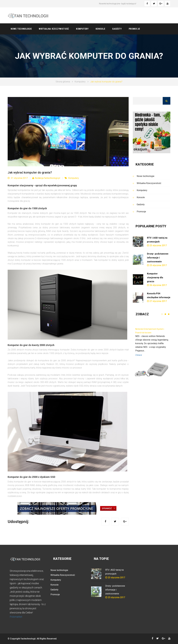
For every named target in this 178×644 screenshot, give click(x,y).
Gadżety (117, 29)
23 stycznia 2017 (157, 245)
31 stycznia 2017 (18, 178)
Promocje (134, 29)
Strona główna (63, 82)
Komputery (82, 29)
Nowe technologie (21, 29)
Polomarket (16, 617)
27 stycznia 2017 (157, 301)
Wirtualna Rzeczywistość (54, 29)
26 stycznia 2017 (157, 285)
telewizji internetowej (21, 575)
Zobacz (139, 355)
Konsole (100, 29)
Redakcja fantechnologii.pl (46, 178)
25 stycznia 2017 (157, 265)
